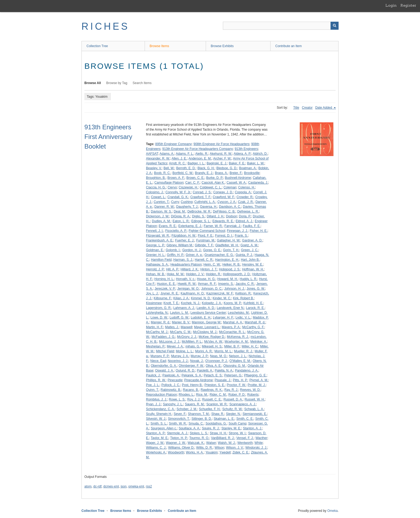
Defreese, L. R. (248, 211)
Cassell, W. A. (237, 183)
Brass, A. (221, 173)
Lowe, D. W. (159, 317)
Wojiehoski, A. (156, 452)
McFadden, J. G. (164, 337)
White (259, 443)
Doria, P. (245, 216)
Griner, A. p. (194, 255)
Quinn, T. (152, 390)
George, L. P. (155, 245)
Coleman (230, 187)
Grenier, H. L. (155, 255)
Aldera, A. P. (242, 154)
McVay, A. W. (213, 342)
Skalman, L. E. (224, 419)
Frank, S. (241, 236)
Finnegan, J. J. (237, 231)
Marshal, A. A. (233, 322)
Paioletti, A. (205, 370)
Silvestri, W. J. (156, 419)
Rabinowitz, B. (171, 390)
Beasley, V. (154, 168)
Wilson (219, 448)
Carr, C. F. (193, 183)
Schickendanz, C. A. (160, 409)
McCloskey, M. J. (205, 332)
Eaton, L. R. (181, 221)
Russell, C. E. (212, 399)
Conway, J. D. (223, 192)
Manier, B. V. (181, 322)
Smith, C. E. (245, 419)
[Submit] (335, 26)
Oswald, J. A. (164, 370)
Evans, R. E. (168, 226)
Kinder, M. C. (222, 298)
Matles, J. (172, 327)
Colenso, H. (247, 187)
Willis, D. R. (204, 448)
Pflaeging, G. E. (255, 375)
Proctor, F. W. (236, 385)
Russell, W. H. (255, 399)
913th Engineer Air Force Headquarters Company (198, 149)
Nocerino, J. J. (178, 361)
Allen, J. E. (179, 158)
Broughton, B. (156, 178)
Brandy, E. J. (204, 173)
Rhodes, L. (186, 395)
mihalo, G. (193, 346)
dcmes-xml (111, 486)
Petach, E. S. (213, 375)
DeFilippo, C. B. (224, 211)
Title (296, 108)
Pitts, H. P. (240, 380)
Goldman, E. (155, 250)
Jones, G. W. (256, 289)
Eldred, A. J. (244, 221)
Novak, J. (197, 361)
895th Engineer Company (173, 144)
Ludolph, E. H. (201, 317)
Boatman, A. (248, 168)
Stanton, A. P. (156, 433)
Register (408, 5)
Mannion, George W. (207, 322)
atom (88, 486)
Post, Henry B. (192, 385)
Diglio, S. (198, 216)
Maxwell (186, 327)
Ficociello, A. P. (176, 231)
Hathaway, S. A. (157, 264)
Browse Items (160, 46)
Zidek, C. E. (241, 452)
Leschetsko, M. (239, 313)
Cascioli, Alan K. (213, 183)
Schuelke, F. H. (210, 409)
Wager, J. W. (155, 443)
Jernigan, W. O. (188, 289)
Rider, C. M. (218, 395)
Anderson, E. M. (200, 158)
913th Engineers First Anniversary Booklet (108, 137)
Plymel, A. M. (259, 380)
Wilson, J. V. (235, 448)
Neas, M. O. (219, 356)
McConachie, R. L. (232, 332)
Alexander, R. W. (158, 158)
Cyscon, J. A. (227, 202)
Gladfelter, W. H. (227, 245)
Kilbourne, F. (163, 298)
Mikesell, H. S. (212, 346)
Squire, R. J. (211, 428)
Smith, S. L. (159, 424)
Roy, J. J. (194, 399)
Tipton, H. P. (179, 438)
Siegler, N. (233, 414)
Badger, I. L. (196, 163)
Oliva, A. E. (214, 366)
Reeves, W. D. (250, 390)
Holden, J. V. (195, 274)
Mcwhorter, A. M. (236, 342)
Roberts (253, 395)
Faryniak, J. (233, 226)
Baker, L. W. (256, 163)
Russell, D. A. (233, 399)
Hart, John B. (250, 260)
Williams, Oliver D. (181, 448)
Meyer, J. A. (175, 346)
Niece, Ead (158, 361)
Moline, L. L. (184, 351)
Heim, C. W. (212, 264)
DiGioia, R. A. (181, 216)
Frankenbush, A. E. (160, 240)
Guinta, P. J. (244, 255)
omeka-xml (136, 486)
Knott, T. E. (171, 303)
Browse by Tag (117, 83)
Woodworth (176, 452)
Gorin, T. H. (231, 250)
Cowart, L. (158, 197)
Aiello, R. (202, 154)
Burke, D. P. (215, 178)
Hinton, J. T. (209, 269)
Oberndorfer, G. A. (164, 366)
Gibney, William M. (180, 245)
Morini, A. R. (204, 351)
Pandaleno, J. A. (247, 370)
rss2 (149, 486)
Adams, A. (167, 154)
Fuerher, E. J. (185, 240)
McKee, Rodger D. (212, 337)
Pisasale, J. (223, 380)
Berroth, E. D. (186, 168)
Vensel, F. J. (245, 438)
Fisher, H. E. (258, 231)
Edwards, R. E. (223, 221)
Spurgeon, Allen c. (164, 428)
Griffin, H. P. (175, 255)
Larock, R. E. (255, 308)
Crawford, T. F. (200, 197)
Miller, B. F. (232, 346)
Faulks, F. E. (252, 226)
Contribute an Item (289, 46)
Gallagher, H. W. (229, 240)
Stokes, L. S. (199, 433)
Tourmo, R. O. (199, 438)
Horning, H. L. (164, 279)
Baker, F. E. (237, 163)
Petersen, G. (233, 375)
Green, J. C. (250, 250)
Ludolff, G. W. (179, 317)
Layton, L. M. (179, 313)
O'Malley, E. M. (240, 361)
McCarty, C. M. (181, 332)
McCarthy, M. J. (157, 332)
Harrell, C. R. (204, 260)
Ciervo (172, 187)
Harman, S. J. (183, 260)
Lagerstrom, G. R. (159, 308)
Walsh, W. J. (227, 443)
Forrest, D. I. (224, 236)
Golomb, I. (173, 250)
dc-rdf (97, 486)
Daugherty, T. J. (187, 207)
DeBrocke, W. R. (199, 211)
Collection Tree (97, 46)
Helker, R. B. (231, 264)
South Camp (237, 424)
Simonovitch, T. (179, 419)
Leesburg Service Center (208, 313)
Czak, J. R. (246, 202)
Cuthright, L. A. (205, 202)
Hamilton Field (161, 260)
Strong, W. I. (238, 433)
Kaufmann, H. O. (192, 293)
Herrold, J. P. (155, 269)
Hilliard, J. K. (190, 269)
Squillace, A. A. (189, 428)
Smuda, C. (196, 424)
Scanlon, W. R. (217, 404)
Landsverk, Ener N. (230, 308)
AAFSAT (152, 154)
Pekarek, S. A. (192, 375)
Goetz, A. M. (249, 245)
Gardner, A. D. (252, 240)
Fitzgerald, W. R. (158, 236)
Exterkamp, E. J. (190, 226)
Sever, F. (180, 414)
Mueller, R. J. (243, 351)
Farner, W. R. (213, 226)
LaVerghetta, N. (157, 313)
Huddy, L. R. (249, 279)
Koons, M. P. (233, 303)
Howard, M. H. (228, 279)
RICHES (105, 26)
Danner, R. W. (164, 207)
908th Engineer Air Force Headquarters (221, 144)
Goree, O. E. (212, 250)
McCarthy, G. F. (253, 327)
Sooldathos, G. (216, 424)
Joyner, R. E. (170, 293)
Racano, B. (191, 390)
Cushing (187, 202)
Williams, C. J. (156, 448)
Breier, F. (236, 173)
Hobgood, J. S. (230, 269)
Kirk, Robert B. (243, 298)
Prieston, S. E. (215, 385)
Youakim (212, 452)
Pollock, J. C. (171, 385)
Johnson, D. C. (212, 289)
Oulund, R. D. (185, 370)
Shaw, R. (218, 414)
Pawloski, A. (171, 375)
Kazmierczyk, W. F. (220, 293)
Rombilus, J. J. (157, 399)
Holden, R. (214, 274)
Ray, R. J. (231, 390)
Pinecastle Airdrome (199, 380)
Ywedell (225, 452)
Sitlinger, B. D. (202, 419)
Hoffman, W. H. (253, 269)
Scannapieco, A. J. (243, 404)
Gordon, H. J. (192, 250)
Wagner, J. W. (176, 443)
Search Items (142, 83)
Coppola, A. (243, 192)
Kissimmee (154, 303)
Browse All (93, 83)
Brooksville (252, 173)
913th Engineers (246, 149)
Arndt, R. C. (177, 163)
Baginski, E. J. (217, 163)
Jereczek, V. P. (165, 289)
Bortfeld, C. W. (183, 173)
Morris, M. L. (223, 351)
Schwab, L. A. (254, 409)
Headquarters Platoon (186, 264)
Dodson (232, 216)
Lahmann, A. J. (184, 308)
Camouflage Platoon (169, 183)
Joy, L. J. (152, 293)
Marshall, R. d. (255, 322)
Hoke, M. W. (175, 274)
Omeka (333, 511)
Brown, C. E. (195, 178)
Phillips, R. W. (156, 380)
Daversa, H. (209, 207)
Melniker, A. (259, 342)
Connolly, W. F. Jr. (178, 192)
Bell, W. (169, 168)
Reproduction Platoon (161, 395)
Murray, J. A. (180, 356)
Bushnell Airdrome (238, 178)
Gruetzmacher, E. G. (219, 255)
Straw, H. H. (218, 433)
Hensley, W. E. (253, 264)
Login (391, 5)
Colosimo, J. (155, 192)
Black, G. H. (206, 168)
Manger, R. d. (160, 322)
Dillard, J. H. (215, 216)
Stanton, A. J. (252, 428)
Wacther (261, 438)
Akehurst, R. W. (221, 154)
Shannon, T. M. (199, 414)
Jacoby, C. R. (245, 284)
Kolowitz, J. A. (212, 303)
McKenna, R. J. (238, 337)
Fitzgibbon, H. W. (184, 236)
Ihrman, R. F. (207, 284)
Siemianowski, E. (255, 414)
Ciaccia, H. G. (156, 187)
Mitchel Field (165, 351)
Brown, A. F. (176, 178)
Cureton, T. (162, 202)
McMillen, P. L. (192, 342)
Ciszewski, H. (188, 187)
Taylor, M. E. (160, 438)
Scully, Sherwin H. (159, 414)
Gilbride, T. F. (204, 245)
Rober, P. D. (237, 395)
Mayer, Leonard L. (207, 327)
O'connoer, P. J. (216, 361)
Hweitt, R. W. (187, 284)
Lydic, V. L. (243, 317)
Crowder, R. (245, 197)
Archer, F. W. (222, 158)
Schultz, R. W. (232, 409)
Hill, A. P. (172, 269)
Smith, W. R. (178, 424)
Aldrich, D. (260, 154)
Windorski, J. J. (256, 448)
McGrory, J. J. (187, 337)
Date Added (324, 108)
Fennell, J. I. (155, 231)
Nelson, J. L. (238, 356)
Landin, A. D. (206, 308)
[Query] (281, 26)
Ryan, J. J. (154, 404)
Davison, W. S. (161, 211)
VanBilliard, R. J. (223, 438)
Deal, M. (180, 211)
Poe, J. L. (153, 385)
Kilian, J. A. (181, 298)
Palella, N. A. (224, 370)
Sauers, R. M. (195, 404)
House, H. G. (206, 279)
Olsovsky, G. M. (235, 366)
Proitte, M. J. (257, 385)
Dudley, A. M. (161, 221)
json (123, 486)
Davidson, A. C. (230, 207)
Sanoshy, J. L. (173, 404)
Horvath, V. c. (186, 279)
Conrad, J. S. (202, 192)
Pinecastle (175, 380)
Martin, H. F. (155, 327)
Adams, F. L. (185, 154)
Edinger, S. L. (201, 221)
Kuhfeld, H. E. (253, 303)
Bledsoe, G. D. (227, 168)
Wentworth (245, 443)
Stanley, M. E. (231, 428)
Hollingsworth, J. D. (237, 274)
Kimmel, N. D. (201, 298)
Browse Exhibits (222, 46)
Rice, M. (202, 395)
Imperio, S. (226, 284)
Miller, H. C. (250, 346)
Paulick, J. (153, 375)
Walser (211, 443)
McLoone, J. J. (170, 342)
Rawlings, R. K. (212, 390)
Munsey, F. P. (160, 356)
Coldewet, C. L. (211, 187)
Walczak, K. (196, 443)
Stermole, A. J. (178, 433)
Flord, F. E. (205, 236)
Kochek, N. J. (191, 303)
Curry (175, 202)
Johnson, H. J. (235, 289)
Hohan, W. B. (155, 274)
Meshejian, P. (155, 346)
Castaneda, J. (258, 183)
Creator (307, 108)
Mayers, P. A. (231, 327)
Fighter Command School (207, 231)
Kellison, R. (243, 293)
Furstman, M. (206, 240)
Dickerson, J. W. (158, 216)
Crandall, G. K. (178, 197)
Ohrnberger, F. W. (191, 366)
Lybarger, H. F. (223, 317)
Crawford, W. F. (224, 197)
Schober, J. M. (187, 409)
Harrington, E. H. (227, 260)
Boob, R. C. (162, 173)
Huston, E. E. (166, 284)
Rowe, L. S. (177, 399)
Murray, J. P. (200, 356)
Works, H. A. (195, 452)
